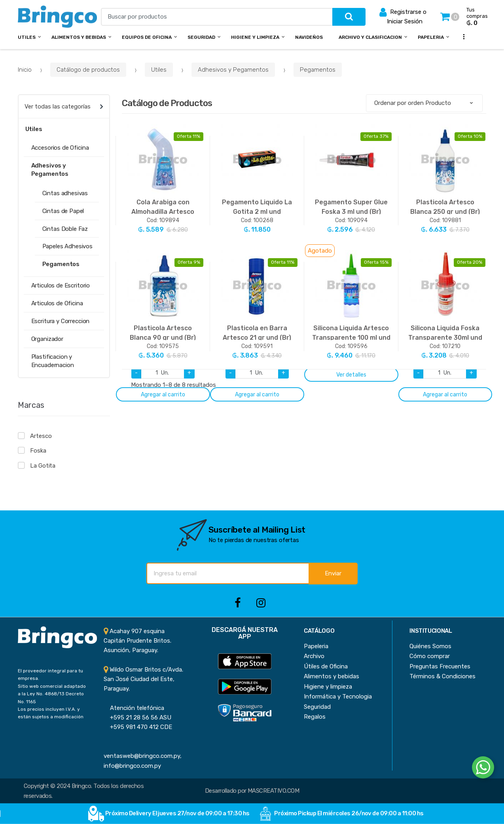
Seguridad (201, 37)
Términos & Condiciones (442, 676)
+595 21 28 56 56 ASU (137, 717)
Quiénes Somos (430, 646)
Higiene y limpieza (328, 687)
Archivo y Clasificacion (370, 37)
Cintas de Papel (63, 211)
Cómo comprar (430, 656)
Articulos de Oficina (57, 303)
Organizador (47, 339)
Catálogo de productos (88, 70)
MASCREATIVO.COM (273, 791)
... (461, 36)
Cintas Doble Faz (65, 229)
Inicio (25, 70)
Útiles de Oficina (326, 666)
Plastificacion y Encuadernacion (53, 361)
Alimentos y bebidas (79, 37)
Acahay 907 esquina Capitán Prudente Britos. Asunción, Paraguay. (137, 641)
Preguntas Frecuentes (440, 666)
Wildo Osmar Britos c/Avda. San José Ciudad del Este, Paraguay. (143, 679)
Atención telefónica (134, 708)
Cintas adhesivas (65, 193)
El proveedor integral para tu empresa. (50, 675)
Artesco (41, 436)
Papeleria (431, 37)
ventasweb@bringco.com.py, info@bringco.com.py (143, 756)
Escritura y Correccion (61, 321)
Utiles (27, 37)
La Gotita (43, 466)
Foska (38, 451)
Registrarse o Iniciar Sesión (403, 16)
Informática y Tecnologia (338, 696)
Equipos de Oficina (147, 37)
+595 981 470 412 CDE (138, 727)
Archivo (314, 656)
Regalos (315, 717)
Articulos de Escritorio (61, 285)
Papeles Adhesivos (67, 246)
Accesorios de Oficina (60, 148)
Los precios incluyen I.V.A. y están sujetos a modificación (51, 713)
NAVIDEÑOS (309, 37)
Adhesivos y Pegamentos (233, 70)
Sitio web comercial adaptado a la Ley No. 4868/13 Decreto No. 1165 (52, 694)
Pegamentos (318, 70)
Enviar (333, 573)
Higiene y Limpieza (255, 37)
